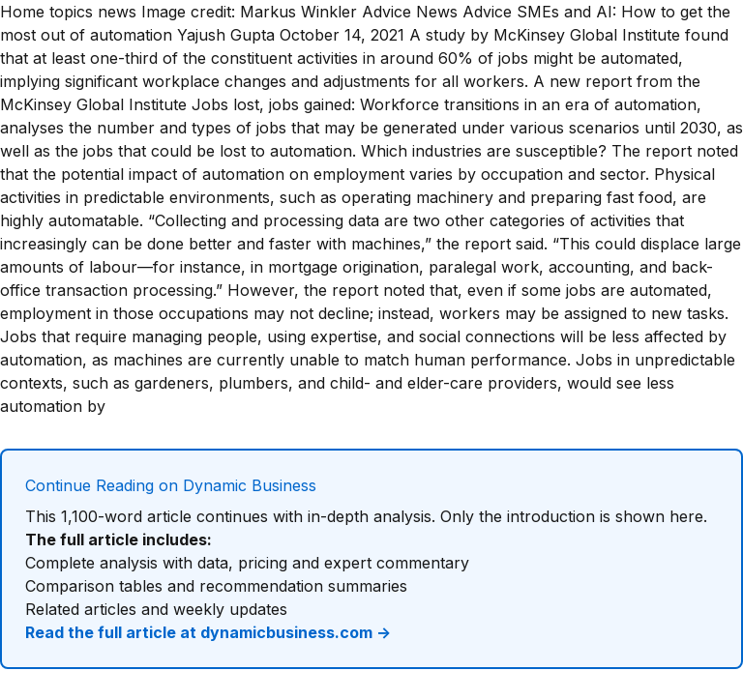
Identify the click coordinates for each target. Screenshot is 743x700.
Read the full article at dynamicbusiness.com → (208, 632)
